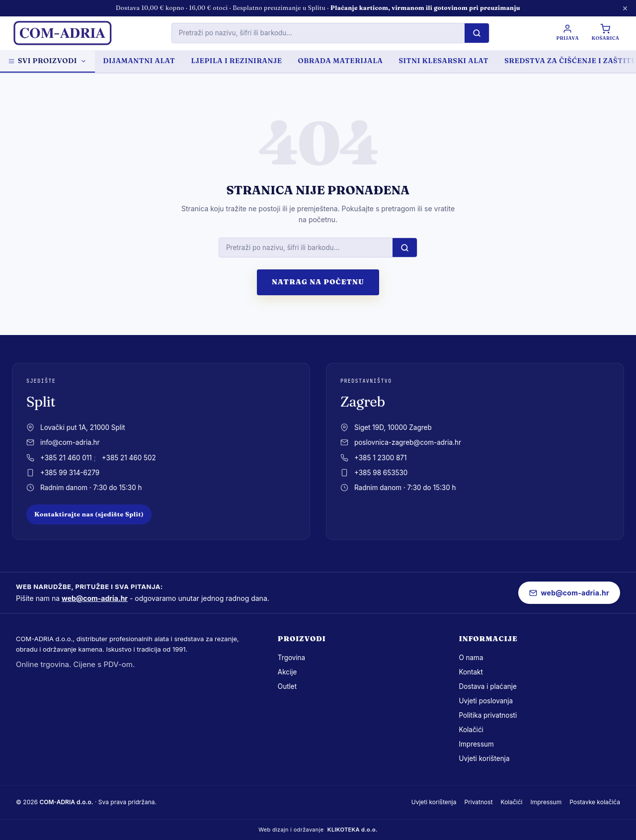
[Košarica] (605, 33)
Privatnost (478, 802)
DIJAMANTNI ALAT (139, 61)
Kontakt (471, 672)
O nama (471, 658)
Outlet (287, 686)
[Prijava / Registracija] (567, 33)
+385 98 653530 (381, 473)
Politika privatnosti (488, 715)
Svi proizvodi (47, 61)
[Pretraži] (476, 33)
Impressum (476, 744)
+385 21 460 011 (66, 458)
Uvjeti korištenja (484, 758)
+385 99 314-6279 (70, 473)
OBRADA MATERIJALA (341, 61)
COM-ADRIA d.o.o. (66, 802)
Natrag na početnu (318, 282)
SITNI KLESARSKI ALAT (443, 61)
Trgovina (291, 658)
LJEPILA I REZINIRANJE (236, 61)
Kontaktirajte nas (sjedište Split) (89, 514)
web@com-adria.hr (95, 598)
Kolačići (471, 730)
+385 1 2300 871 (380, 458)
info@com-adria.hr (70, 442)
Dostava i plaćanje (487, 686)
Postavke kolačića (595, 802)
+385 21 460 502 (129, 458)
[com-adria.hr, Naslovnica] (62, 33)
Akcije (287, 672)
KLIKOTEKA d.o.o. (353, 830)
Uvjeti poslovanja (486, 701)
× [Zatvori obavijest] (625, 8)
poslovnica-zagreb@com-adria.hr (408, 442)
